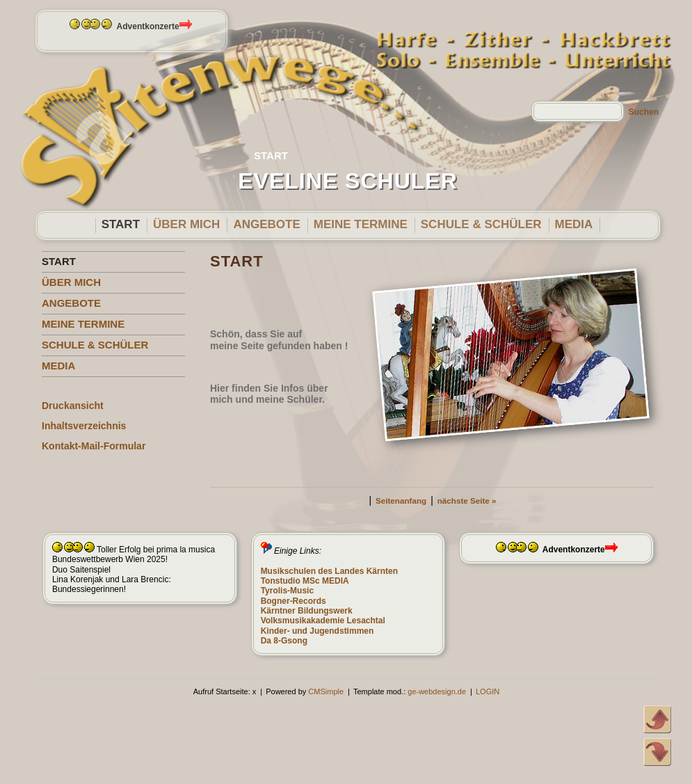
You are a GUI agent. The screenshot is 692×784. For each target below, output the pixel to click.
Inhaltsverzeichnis (84, 426)
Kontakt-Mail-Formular (94, 446)
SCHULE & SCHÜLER (481, 224)
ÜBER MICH (186, 224)
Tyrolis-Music (287, 591)
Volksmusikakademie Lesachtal (323, 621)
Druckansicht (73, 406)
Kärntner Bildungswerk (307, 611)
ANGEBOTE (266, 224)
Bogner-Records (293, 601)
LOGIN (488, 691)
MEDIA (574, 224)
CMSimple (326, 691)
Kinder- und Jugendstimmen (317, 631)
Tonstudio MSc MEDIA (305, 581)
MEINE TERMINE (361, 224)
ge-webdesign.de (437, 691)
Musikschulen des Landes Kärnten (329, 571)
